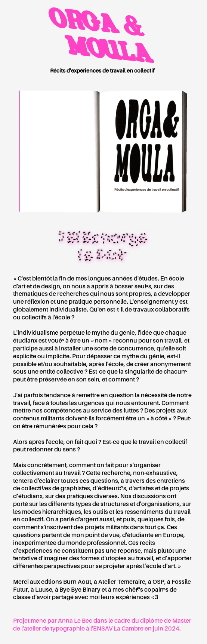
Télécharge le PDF (102, 246)
